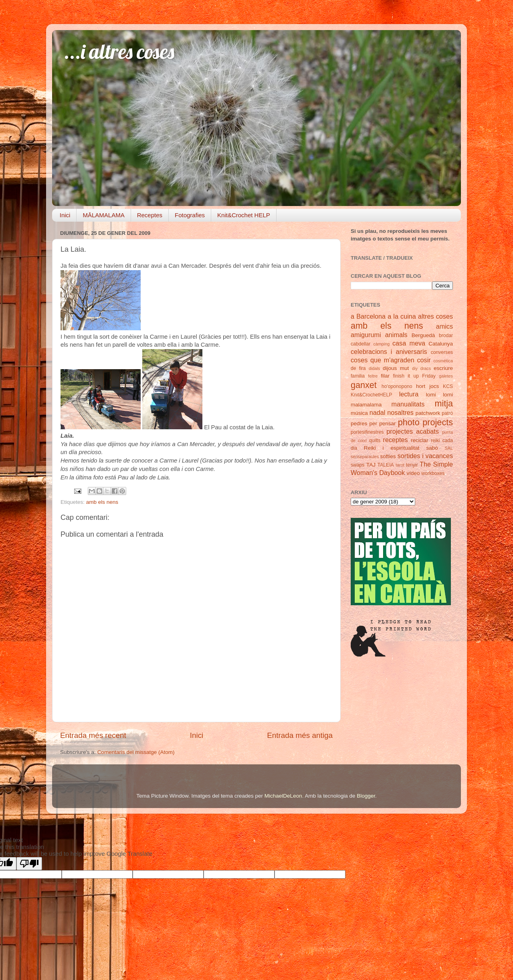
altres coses (435, 316)
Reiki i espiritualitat (392, 448)
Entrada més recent (93, 735)
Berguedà (423, 335)
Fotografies (190, 215)
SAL (449, 448)
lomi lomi (439, 395)
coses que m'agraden (383, 360)
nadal (378, 412)
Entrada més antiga (300, 735)
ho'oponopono (397, 386)
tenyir (412, 465)
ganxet (364, 385)
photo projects (425, 422)
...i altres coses (119, 52)
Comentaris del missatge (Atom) (136, 752)
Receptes (150, 215)
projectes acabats (413, 431)
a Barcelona (368, 316)
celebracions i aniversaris (389, 352)
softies (388, 456)
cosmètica (443, 361)
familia (358, 376)
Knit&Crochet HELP (244, 215)
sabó (432, 448)
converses (442, 352)
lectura (409, 394)
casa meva (409, 343)
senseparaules (365, 457)
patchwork (428, 413)
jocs (434, 386)
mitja (444, 403)
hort (421, 386)
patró (447, 413)
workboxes (433, 473)
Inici (65, 215)
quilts (375, 440)
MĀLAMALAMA (103, 215)
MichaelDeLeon (283, 796)
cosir (424, 360)
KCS (448, 386)
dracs (426, 368)
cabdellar (361, 344)
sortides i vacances (425, 456)
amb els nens (102, 502)
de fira (358, 368)
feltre (373, 376)
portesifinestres (367, 432)
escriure (443, 368)
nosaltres (400, 412)
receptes (396, 440)
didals (374, 368)
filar (385, 376)
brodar (446, 335)
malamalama (366, 405)
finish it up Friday (414, 376)
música (359, 413)
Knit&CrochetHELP (371, 395)
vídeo (413, 473)
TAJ (371, 465)
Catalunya (441, 344)
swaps (357, 465)
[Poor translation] (29, 864)
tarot (400, 465)
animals (396, 335)
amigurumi (366, 335)
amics (444, 326)
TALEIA (386, 465)
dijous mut (396, 368)
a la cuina (402, 316)
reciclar (420, 440)
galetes (446, 376)
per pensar (383, 423)
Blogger (366, 796)
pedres (359, 423)
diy (415, 368)
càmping (381, 344)
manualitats (408, 404)
